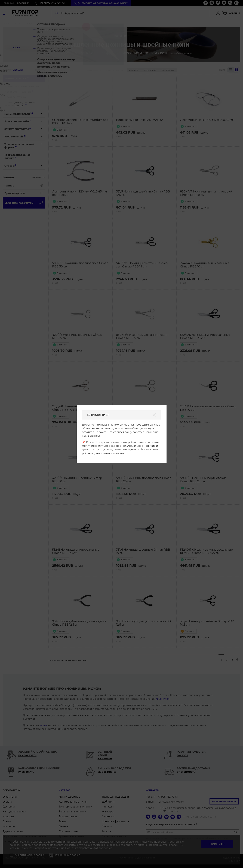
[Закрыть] (154, 415)
